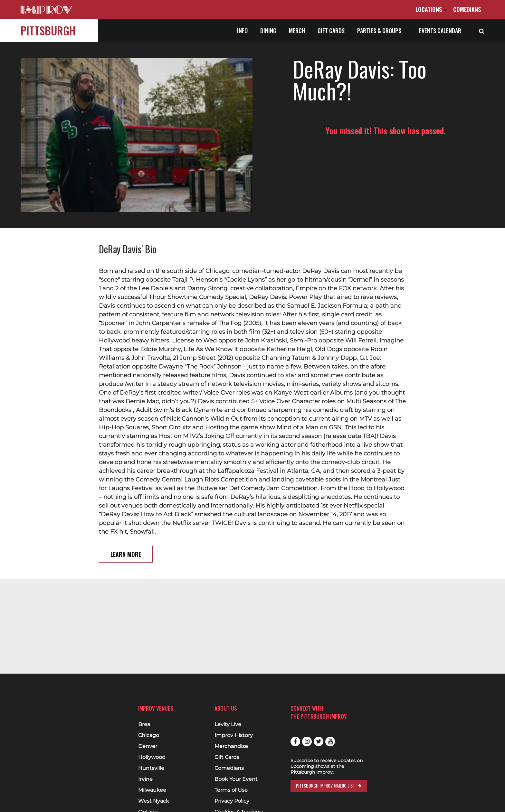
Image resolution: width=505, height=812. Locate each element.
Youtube (330, 742)
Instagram (307, 742)
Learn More (126, 554)
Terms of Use (231, 790)
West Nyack (154, 801)
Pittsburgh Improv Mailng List (325, 785)
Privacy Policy (232, 801)
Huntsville (151, 768)
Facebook (295, 742)
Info (242, 31)
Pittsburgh (48, 30)
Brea (144, 724)
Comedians (467, 9)
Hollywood (152, 757)
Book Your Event (236, 779)
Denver (148, 746)
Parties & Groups (379, 31)
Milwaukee (152, 790)
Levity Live (228, 724)
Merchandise (231, 746)
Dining (268, 31)
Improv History (234, 735)
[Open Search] (482, 31)
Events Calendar (440, 31)
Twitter (319, 742)
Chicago (149, 735)
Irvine (145, 779)
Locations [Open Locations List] (432, 9)
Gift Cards (331, 31)
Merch (297, 31)
